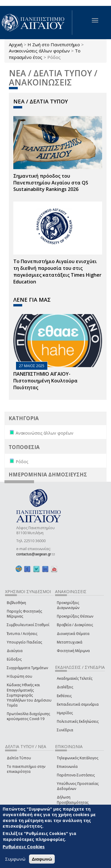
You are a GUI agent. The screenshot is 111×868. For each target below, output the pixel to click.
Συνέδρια (65, 730)
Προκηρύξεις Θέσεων (75, 616)
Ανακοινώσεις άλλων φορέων (39, 51)
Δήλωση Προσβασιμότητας (73, 800)
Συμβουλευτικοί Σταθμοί (28, 625)
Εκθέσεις (64, 696)
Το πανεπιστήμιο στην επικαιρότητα (26, 769)
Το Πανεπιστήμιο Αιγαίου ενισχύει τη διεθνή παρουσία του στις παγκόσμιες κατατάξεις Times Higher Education (57, 272)
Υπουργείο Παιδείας (24, 642)
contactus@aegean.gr (36, 554)
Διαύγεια (15, 651)
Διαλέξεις (65, 687)
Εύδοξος (14, 659)
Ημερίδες (65, 713)
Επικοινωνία (67, 766)
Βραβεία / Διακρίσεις (75, 625)
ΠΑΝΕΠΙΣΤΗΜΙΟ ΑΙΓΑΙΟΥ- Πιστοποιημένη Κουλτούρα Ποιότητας (45, 381)
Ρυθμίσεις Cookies (24, 847)
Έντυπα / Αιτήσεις (22, 634)
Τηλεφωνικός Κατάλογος (78, 758)
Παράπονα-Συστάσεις (76, 775)
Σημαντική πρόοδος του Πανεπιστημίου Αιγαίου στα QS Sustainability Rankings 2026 (51, 183)
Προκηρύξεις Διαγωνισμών (68, 605)
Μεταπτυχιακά (70, 642)
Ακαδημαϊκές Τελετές (75, 678)
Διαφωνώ (42, 859)
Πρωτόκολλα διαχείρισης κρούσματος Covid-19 (28, 716)
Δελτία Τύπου (19, 758)
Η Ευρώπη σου (20, 676)
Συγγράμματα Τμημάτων (27, 668)
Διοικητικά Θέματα (73, 634)
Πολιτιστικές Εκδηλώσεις (78, 721)
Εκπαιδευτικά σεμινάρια (78, 704)
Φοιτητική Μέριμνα (73, 651)
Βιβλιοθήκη (16, 603)
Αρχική (16, 44)
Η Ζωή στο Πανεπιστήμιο (54, 44)
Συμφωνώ (15, 859)
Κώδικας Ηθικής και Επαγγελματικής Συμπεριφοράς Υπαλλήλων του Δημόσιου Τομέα (29, 695)
